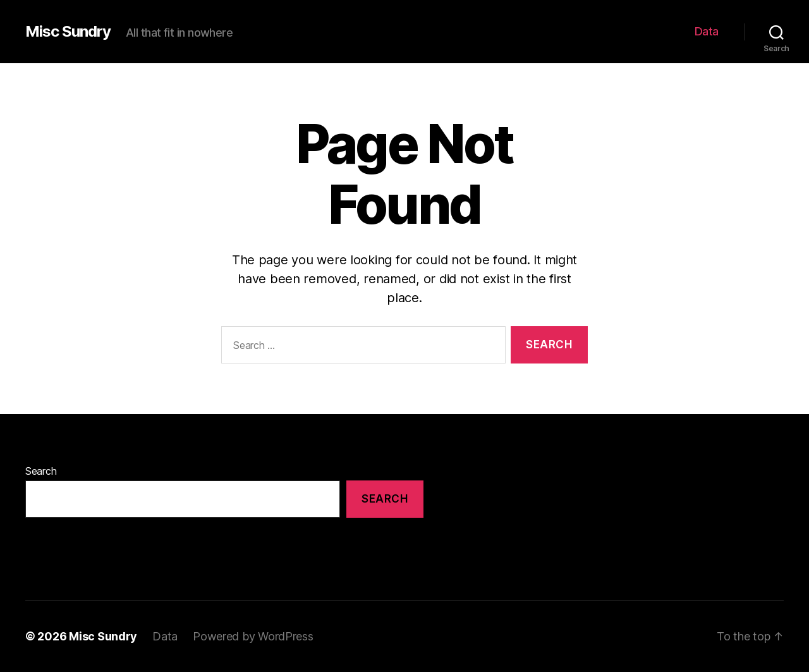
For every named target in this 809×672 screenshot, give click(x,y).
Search (41, 471)
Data (707, 31)
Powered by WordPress (253, 636)
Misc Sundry (68, 32)
